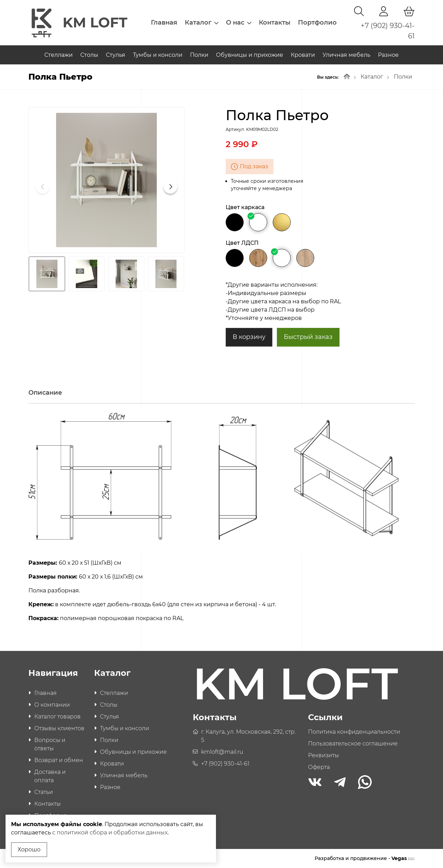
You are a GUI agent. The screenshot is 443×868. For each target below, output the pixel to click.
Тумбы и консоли (158, 55)
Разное (388, 55)
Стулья (116, 55)
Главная (164, 23)
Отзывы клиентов (59, 728)
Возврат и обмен (59, 760)
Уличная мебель (346, 55)
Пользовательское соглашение (353, 744)
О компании (52, 705)
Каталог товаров (57, 717)
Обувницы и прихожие (250, 55)
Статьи (44, 792)
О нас (239, 23)
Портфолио (317, 23)
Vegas (403, 858)
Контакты (275, 23)
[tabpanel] (221, 518)
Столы (89, 55)
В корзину (249, 337)
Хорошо (29, 849)
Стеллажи (58, 55)
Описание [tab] (45, 393)
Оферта (319, 767)
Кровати (303, 55)
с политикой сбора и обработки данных (110, 833)
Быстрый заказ (308, 337)
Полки (199, 55)
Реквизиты (323, 755)
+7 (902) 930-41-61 (225, 764)
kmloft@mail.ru (222, 752)
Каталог (202, 23)
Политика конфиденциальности (354, 732)
